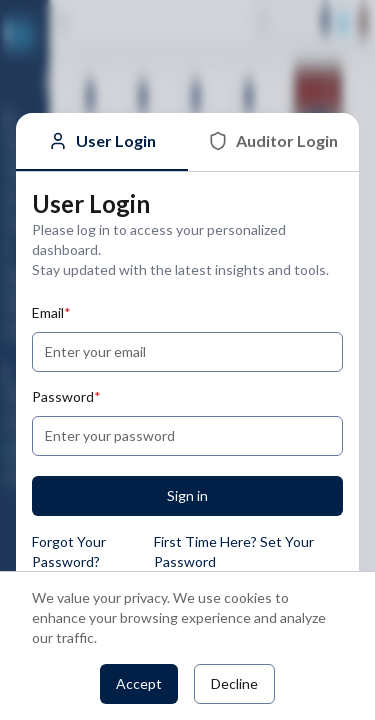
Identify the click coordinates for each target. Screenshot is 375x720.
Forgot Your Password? (69, 551)
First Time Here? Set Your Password (234, 551)
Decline (234, 683)
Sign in (187, 495)
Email (51, 312)
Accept (139, 683)
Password (66, 396)
